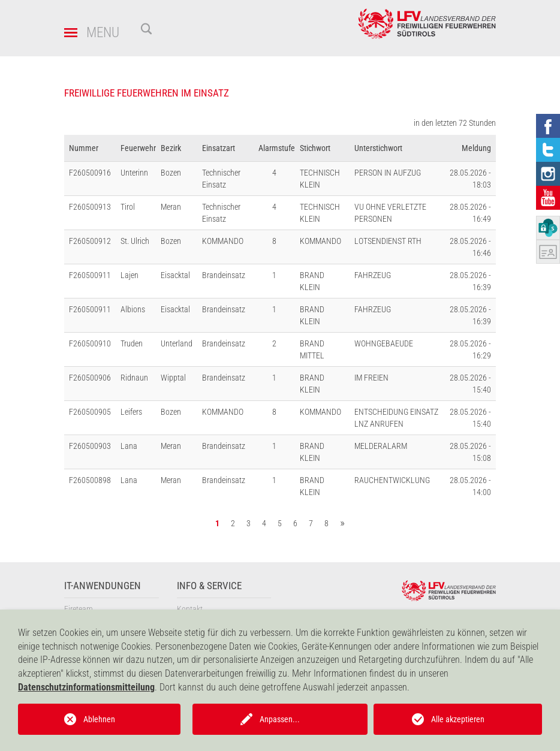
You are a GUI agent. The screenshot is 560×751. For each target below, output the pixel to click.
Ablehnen (99, 719)
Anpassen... (280, 719)
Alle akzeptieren (458, 719)
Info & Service (209, 586)
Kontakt (190, 609)
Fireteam (79, 609)
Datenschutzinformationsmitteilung (86, 687)
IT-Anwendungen (103, 586)
